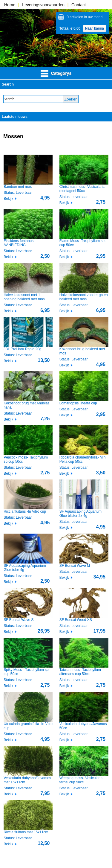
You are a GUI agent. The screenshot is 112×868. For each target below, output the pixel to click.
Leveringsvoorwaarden (43, 5)
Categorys (56, 74)
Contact (79, 5)
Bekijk (8, 199)
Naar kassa (95, 28)
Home (10, 5)
